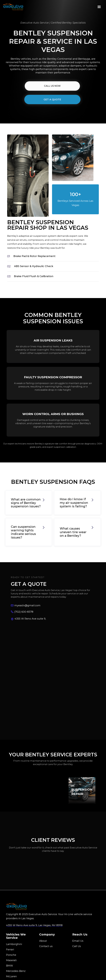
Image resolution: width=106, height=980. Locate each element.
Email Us (78, 944)
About (43, 944)
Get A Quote (52, 99)
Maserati (11, 964)
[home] (13, 7)
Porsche (11, 959)
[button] (99, 7)
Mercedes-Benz (16, 975)
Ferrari (10, 953)
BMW (10, 969)
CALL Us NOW (52, 86)
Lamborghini (14, 948)
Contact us (46, 950)
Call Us (77, 950)
